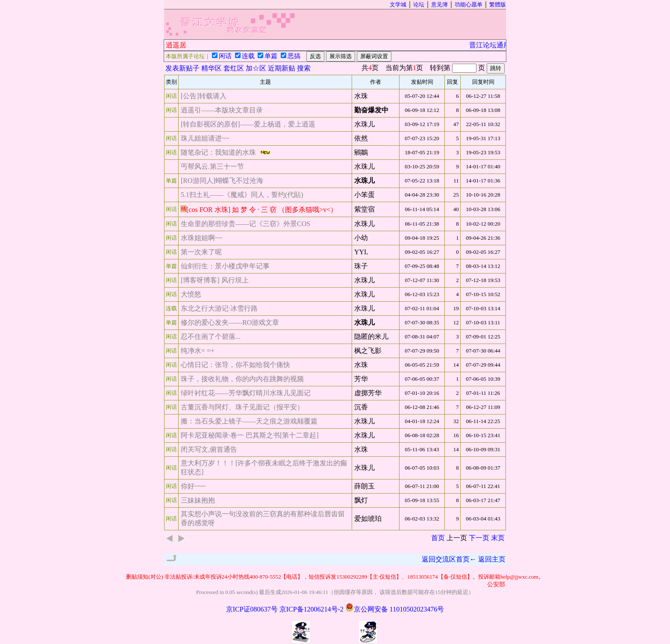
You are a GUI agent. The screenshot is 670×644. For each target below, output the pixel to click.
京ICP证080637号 (252, 609)
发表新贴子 (182, 68)
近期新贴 (282, 68)
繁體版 (498, 4)
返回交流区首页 (446, 559)
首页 (438, 538)
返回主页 (492, 559)
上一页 (457, 538)
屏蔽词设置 (374, 56)
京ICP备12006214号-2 (311, 609)
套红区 (234, 68)
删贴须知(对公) (145, 577)
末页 (498, 538)
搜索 (304, 68)
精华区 (212, 68)
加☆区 (256, 68)
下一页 (479, 538)
